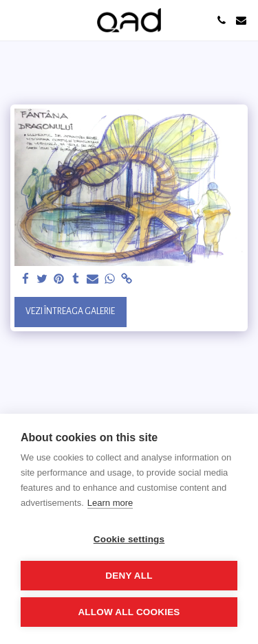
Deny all (129, 576)
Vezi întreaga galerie (70, 311)
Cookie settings (129, 539)
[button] (15, 20)
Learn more (110, 503)
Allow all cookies (129, 612)
